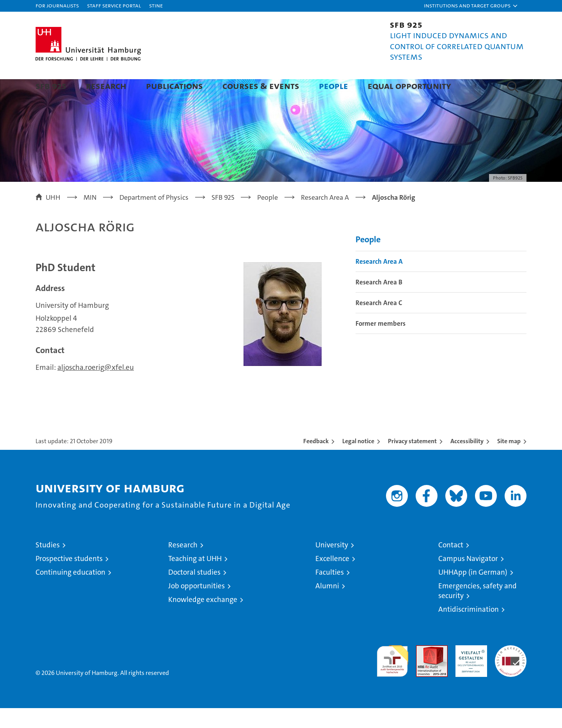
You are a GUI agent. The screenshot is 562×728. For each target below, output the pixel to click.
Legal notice (358, 461)
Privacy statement (412, 461)
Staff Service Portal (114, 5)
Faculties (330, 592)
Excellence (332, 578)
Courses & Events (261, 86)
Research (106, 86)
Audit (423, 669)
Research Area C (379, 323)
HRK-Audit (469, 669)
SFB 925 (51, 86)
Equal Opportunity (409, 86)
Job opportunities (197, 606)
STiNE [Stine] (156, 5)
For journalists (57, 5)
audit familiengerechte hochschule (392, 677)
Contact (451, 565)
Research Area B (379, 302)
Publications (174, 86)
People (333, 86)
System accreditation (511, 673)
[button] (471, 6)
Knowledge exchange (203, 619)
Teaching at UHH (195, 578)
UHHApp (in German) (473, 592)
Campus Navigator (468, 578)
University (332, 565)
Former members (381, 343)
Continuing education (70, 592)
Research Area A (379, 281)
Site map (509, 461)
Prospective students (69, 578)
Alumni (327, 606)
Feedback (316, 461)
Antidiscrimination (469, 629)
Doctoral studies (194, 592)
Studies (48, 565)
